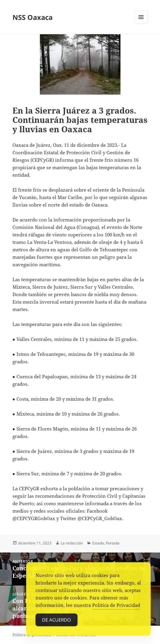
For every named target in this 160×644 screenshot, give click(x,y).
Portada (113, 543)
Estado (98, 543)
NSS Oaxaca (33, 17)
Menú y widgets (141, 23)
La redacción (72, 543)
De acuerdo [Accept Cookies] (56, 621)
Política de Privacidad (116, 606)
